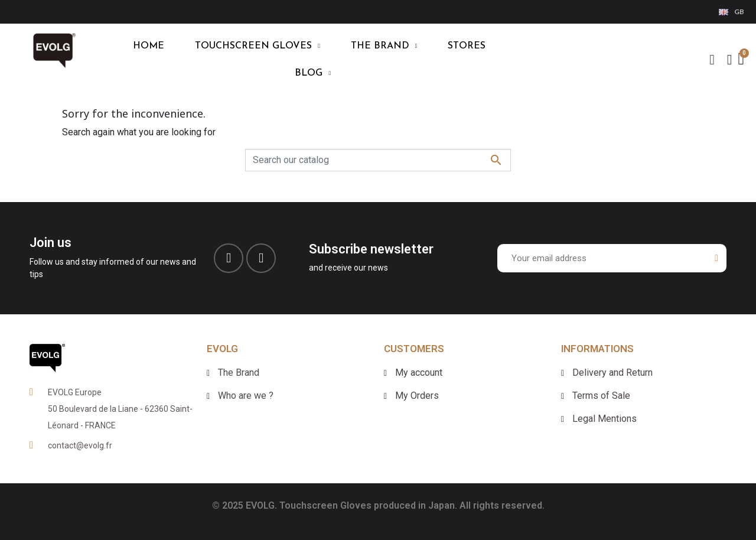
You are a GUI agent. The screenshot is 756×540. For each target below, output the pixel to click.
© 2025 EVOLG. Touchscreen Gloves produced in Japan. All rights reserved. (378, 505)
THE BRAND (384, 46)
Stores (467, 46)
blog (313, 73)
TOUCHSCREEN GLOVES (258, 46)
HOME (149, 46)
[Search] (378, 160)
